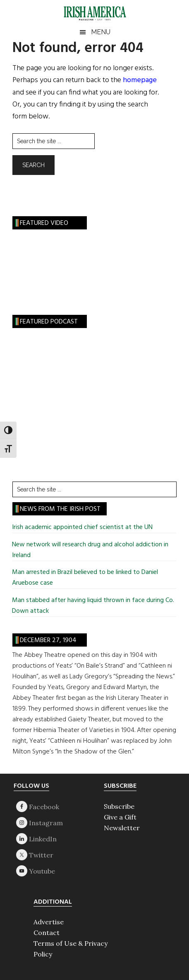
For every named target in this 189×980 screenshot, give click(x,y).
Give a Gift (120, 817)
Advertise (49, 922)
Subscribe (119, 806)
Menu (101, 32)
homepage (140, 80)
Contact (47, 933)
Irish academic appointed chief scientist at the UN (82, 527)
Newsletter (122, 828)
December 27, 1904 (48, 640)
